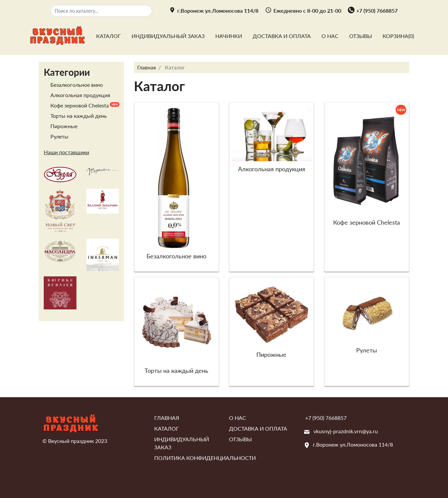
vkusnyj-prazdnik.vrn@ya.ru (346, 431)
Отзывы (361, 36)
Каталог (108, 36)
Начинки (229, 36)
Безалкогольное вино (77, 85)
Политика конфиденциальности (205, 458)
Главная (167, 418)
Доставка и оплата (282, 36)
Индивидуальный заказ (168, 36)
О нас (330, 36)
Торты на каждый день (79, 116)
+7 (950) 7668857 (377, 11)
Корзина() (398, 36)
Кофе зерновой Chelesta (80, 105)
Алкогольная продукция (80, 95)
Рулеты (59, 136)
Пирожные (64, 126)
